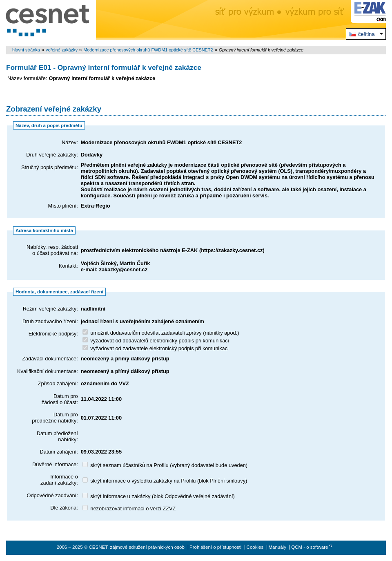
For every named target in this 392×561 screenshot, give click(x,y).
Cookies (255, 547)
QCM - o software (310, 547)
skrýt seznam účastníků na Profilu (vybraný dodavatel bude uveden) (165, 465)
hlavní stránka (26, 50)
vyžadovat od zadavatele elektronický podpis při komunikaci (156, 348)
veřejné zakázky (62, 50)
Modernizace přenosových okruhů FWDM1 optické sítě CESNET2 (148, 50)
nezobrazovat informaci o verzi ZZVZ (129, 508)
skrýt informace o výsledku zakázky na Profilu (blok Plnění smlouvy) (165, 481)
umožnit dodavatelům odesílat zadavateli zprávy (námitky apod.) (161, 333)
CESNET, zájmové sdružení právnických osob (48, 20)
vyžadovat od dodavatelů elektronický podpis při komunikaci (156, 341)
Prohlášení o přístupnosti (215, 547)
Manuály (277, 547)
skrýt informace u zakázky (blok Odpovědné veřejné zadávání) (159, 496)
